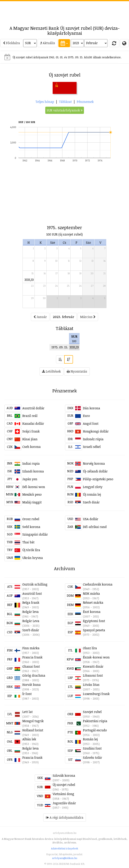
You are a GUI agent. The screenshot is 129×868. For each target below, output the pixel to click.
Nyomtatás (77, 371)
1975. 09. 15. (60, 347)
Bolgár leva (31, 612)
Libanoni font (93, 675)
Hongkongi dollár (96, 431)
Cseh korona (32, 447)
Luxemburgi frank (96, 694)
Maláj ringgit (32, 502)
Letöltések (51, 371)
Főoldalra (11, 43)
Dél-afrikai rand (95, 527)
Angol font (91, 424)
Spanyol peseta (94, 630)
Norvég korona (94, 463)
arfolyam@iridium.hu (65, 858)
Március (88, 317)
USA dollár (91, 519)
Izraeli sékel (92, 447)
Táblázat (65, 102)
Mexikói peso (32, 494)
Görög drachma (34, 675)
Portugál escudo (95, 730)
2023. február (64, 317)
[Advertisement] (65, 11)
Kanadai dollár (33, 424)
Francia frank (32, 657)
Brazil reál (30, 416)
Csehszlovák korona (98, 584)
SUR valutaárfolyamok (65, 110)
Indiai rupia (31, 463)
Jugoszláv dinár (64, 803)
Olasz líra (90, 648)
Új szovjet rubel (64, 785)
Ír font (27, 694)
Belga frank (31, 603)
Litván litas (91, 685)
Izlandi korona (33, 471)
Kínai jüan (30, 439)
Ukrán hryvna (33, 558)
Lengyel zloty (93, 487)
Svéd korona (31, 527)
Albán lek (29, 739)
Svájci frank (31, 431)
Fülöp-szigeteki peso (98, 479)
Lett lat (28, 712)
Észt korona (92, 612)
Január (40, 317)
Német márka (93, 603)
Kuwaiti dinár (93, 666)
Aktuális (48, 43)
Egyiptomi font (94, 621)
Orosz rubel (31, 519)
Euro (86, 416)
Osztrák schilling (35, 584)
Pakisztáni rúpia (95, 721)
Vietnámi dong (63, 794)
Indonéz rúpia (93, 439)
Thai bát (28, 542)
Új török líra (31, 550)
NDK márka (91, 594)
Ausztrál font (32, 594)
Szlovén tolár (93, 758)
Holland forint (33, 730)
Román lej (90, 739)
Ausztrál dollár (33, 408)
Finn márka (31, 648)
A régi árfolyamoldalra (65, 817)
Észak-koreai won (96, 657)
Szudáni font (92, 748)
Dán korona (92, 408)
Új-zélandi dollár (95, 471)
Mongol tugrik (33, 721)
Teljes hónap (45, 102)
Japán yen (30, 479)
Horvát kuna (32, 685)
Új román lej (92, 494)
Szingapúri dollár (35, 534)
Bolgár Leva (31, 621)
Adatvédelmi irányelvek (65, 848)
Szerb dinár (91, 502)
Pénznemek (85, 102)
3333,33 (29, 280)
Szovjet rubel (92, 712)
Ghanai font (31, 666)
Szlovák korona (64, 776)
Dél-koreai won (34, 487)
